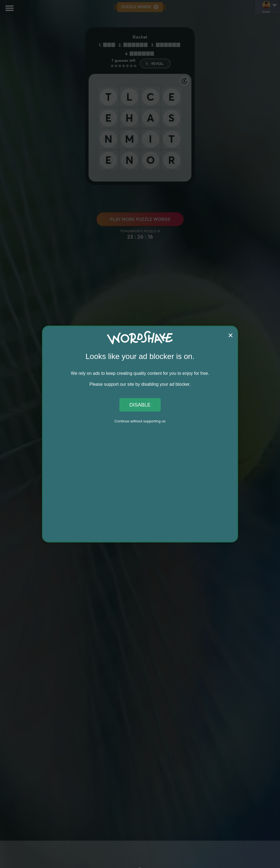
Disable (140, 405)
